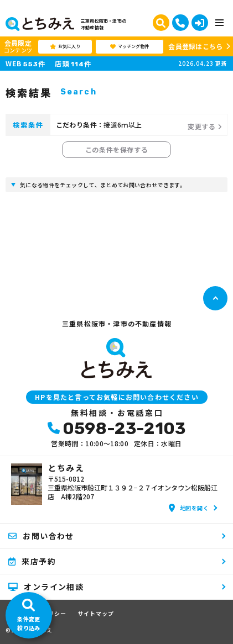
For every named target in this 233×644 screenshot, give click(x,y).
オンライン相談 (46, 587)
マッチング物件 (130, 46)
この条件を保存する (116, 149)
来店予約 (32, 561)
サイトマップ (96, 614)
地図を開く (189, 508)
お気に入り (65, 46)
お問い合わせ (41, 536)
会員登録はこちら (195, 46)
